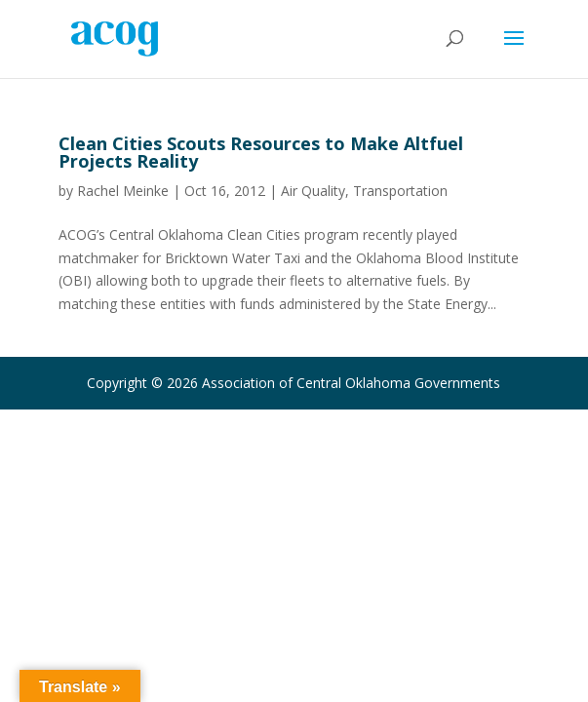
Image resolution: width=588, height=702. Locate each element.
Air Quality (313, 191)
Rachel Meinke (123, 191)
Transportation (400, 191)
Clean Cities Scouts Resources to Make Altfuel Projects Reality (261, 152)
